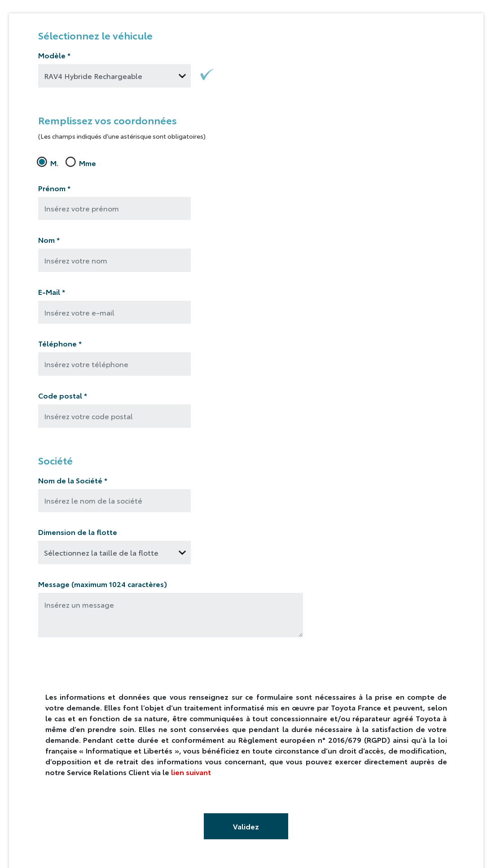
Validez (246, 826)
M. (49, 163)
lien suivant (191, 772)
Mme (82, 163)
